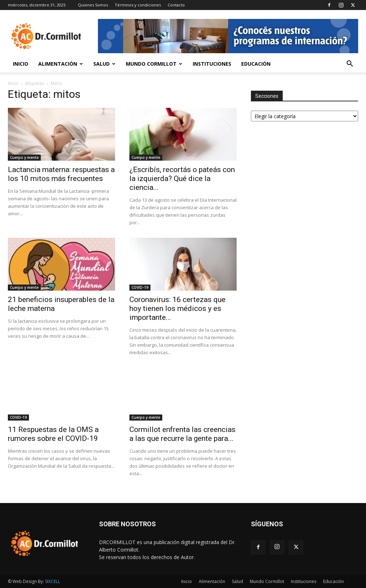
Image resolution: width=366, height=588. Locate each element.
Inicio (21, 64)
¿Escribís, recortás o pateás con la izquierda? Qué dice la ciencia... (182, 179)
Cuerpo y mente (24, 157)
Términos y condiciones (138, 5)
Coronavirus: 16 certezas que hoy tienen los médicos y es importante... (177, 308)
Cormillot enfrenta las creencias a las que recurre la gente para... (182, 434)
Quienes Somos (93, 5)
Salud (104, 64)
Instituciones (212, 64)
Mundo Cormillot (154, 64)
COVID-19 (140, 287)
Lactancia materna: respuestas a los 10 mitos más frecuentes (61, 174)
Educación (256, 64)
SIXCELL (53, 581)
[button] (350, 64)
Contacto (176, 5)
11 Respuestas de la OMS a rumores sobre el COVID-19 (53, 434)
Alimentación (61, 64)
